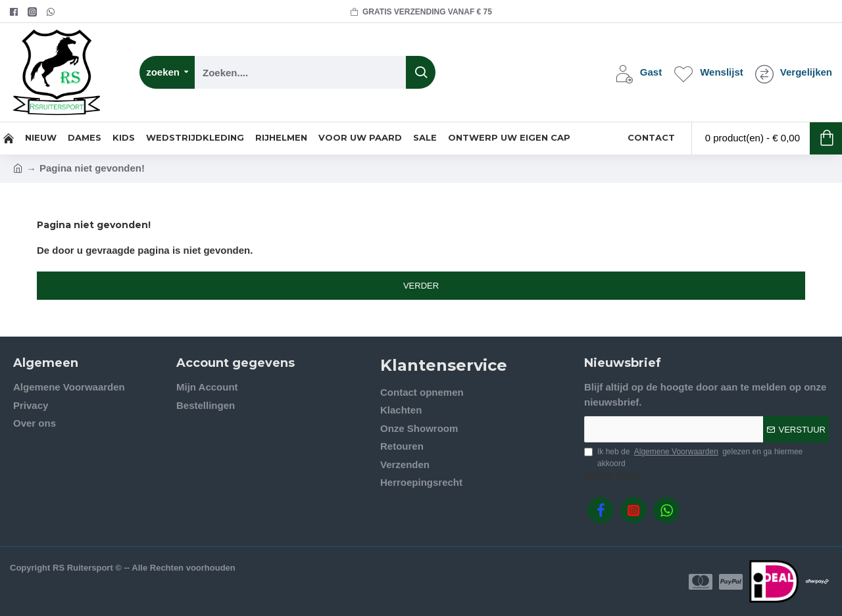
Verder (421, 286)
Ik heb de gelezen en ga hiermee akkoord (693, 457)
